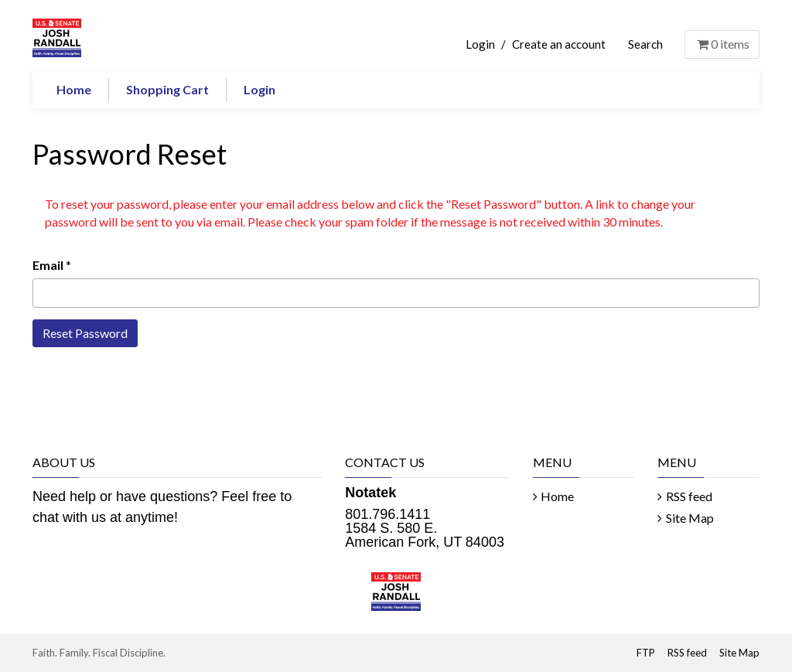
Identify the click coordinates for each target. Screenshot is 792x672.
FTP (646, 653)
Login (480, 44)
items (722, 44)
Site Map (690, 518)
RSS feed (689, 496)
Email (48, 265)
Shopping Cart (167, 89)
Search (645, 44)
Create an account (559, 44)
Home (74, 89)
